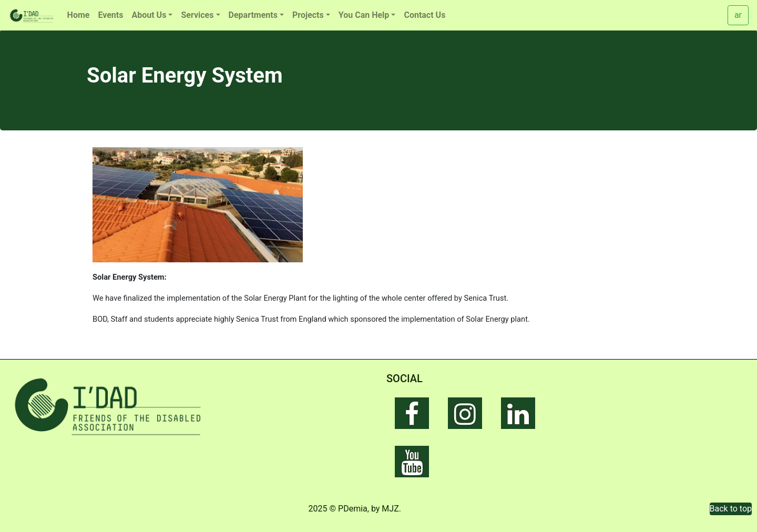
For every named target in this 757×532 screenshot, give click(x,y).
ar (738, 15)
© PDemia (349, 509)
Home (79, 15)
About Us (149, 15)
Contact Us (424, 15)
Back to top (731, 509)
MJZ (390, 509)
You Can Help (364, 15)
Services (197, 15)
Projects (308, 15)
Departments (253, 15)
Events (110, 15)
